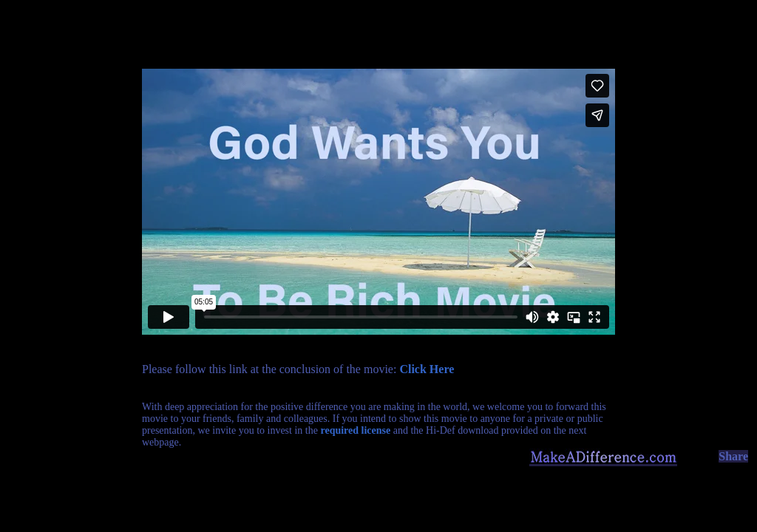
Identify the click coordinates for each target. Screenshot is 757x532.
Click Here (427, 369)
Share (733, 456)
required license (355, 430)
